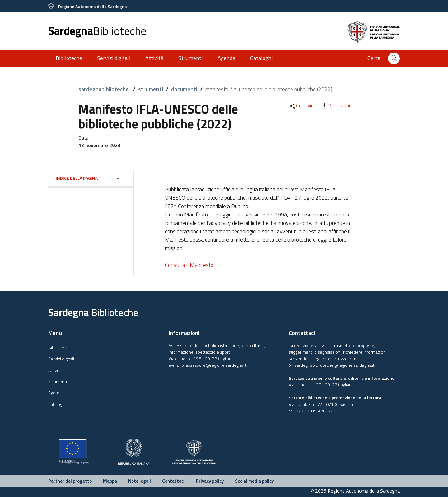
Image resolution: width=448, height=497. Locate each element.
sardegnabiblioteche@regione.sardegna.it (332, 365)
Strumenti (190, 58)
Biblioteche (69, 58)
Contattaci (173, 481)
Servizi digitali (114, 58)
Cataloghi (261, 58)
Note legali (140, 481)
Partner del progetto (70, 481)
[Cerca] (394, 58)
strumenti (151, 89)
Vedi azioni (335, 105)
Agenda (226, 58)
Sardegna (97, 31)
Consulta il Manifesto (189, 265)
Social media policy (254, 481)
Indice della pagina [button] (77, 178)
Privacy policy (210, 481)
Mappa (110, 481)
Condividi (302, 105)
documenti (184, 89)
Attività (154, 58)
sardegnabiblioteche (104, 89)
